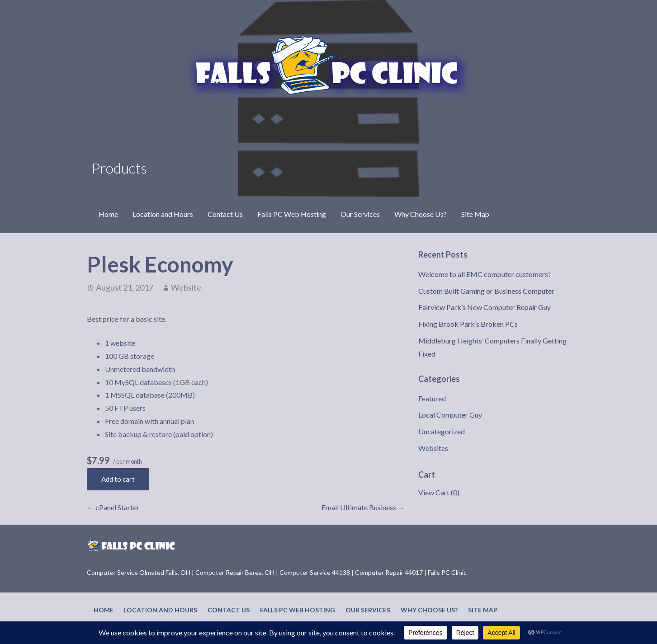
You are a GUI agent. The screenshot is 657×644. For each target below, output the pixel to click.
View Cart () (439, 492)
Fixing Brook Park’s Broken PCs (468, 324)
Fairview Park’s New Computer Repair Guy (484, 307)
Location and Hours (163, 214)
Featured (432, 398)
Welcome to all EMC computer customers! (484, 274)
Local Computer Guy (450, 415)
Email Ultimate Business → (363, 507)
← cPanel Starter (113, 507)
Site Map (475, 214)
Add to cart (118, 479)
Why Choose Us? (421, 214)
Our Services (360, 214)
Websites (433, 448)
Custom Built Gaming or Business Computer (486, 291)
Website (186, 287)
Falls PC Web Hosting (292, 214)
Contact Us (225, 214)
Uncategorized (442, 431)
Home (108, 214)
